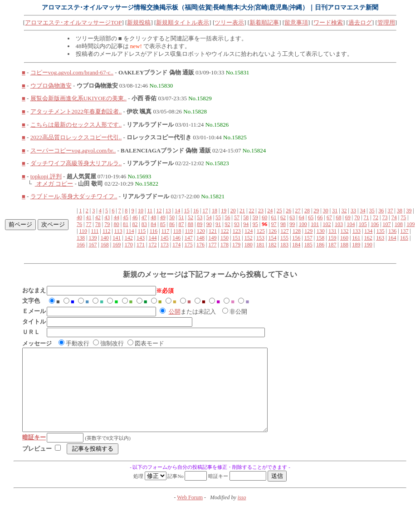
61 (274, 217)
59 (255, 217)
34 (362, 211)
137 (405, 231)
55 (218, 217)
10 (141, 211)
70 (357, 217)
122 (225, 231)
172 (152, 245)
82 (135, 224)
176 (200, 245)
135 (381, 231)
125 (261, 231)
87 (181, 224)
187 (332, 245)
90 (209, 224)
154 (273, 238)
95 (255, 224)
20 (233, 211)
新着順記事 (264, 22)
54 (209, 217)
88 (190, 224)
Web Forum (190, 514)
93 (237, 224)
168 (105, 245)
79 (107, 224)
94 (246, 224)
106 (375, 224)
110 (83, 231)
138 (81, 238)
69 (348, 217)
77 (88, 224)
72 (376, 217)
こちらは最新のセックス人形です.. (76, 125)
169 (117, 245)
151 (236, 238)
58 (246, 217)
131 (332, 231)
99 (292, 224)
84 (153, 224)
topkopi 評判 (46, 176)
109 (410, 224)
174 (176, 245)
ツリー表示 (229, 22)
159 (332, 238)
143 (141, 238)
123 (237, 231)
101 (315, 224)
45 (126, 217)
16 (196, 211)
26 (288, 211)
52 (190, 217)
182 (273, 245)
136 (392, 231)
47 (144, 217)
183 (284, 245)
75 (403, 217)
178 (225, 245)
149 (212, 238)
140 (105, 238)
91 (218, 224)
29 (316, 211)
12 (159, 211)
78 (98, 224)
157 (308, 238)
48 (153, 217)
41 (88, 217)
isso (242, 514)
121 (213, 231)
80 (117, 224)
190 (368, 245)
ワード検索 (328, 22)
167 (93, 245)
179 (236, 245)
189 (356, 245)
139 (93, 238)
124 (249, 231)
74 (394, 217)
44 (117, 217)
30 (326, 211)
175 (189, 245)
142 (129, 238)
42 (98, 217)
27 (298, 211)
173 (165, 245)
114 (130, 231)
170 (129, 245)
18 (215, 211)
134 (368, 231)
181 (260, 245)
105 (363, 224)
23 (261, 211)
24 (270, 211)
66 (320, 217)
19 (224, 211)
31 (335, 211)
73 (385, 217)
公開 (175, 312)
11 (150, 211)
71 (366, 217)
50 (172, 217)
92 (228, 224)
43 (107, 217)
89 (200, 224)
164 (392, 238)
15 (187, 211)
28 (307, 211)
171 (141, 245)
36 (381, 211)
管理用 (386, 22)
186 (320, 245)
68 (338, 217)
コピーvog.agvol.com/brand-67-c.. (72, 72)
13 (168, 211)
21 (242, 211)
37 (391, 211)
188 (344, 245)
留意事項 (296, 22)
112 (107, 231)
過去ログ (360, 22)
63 (292, 217)
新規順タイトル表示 (183, 22)
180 (249, 245)
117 (166, 231)
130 (321, 231)
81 (126, 224)
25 (279, 211)
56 (228, 217)
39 (409, 211)
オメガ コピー (54, 184)
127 (284, 231)
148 (200, 238)
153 (260, 238)
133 (357, 231)
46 (135, 217)
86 (172, 224)
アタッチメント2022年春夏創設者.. (76, 111)
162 (368, 238)
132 (345, 231)
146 (176, 238)
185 (308, 245)
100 (303, 224)
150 (225, 238)
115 (142, 231)
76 (79, 224)
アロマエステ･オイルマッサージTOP (73, 22)
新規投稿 (139, 22)
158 (320, 238)
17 (205, 211)
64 (302, 217)
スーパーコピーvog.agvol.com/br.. (73, 150)
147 (189, 238)
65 (311, 217)
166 (81, 245)
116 (154, 231)
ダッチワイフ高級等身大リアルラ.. (76, 163)
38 (400, 211)
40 (79, 217)
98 (283, 224)
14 (177, 211)
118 (177, 231)
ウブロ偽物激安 (51, 86)
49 (163, 217)
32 (344, 211)
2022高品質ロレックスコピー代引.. (76, 137)
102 (327, 224)
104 (351, 224)
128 (297, 231)
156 (296, 238)
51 (181, 217)
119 (189, 231)
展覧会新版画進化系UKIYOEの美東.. (78, 98)
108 (399, 224)
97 (274, 224)
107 (387, 224)
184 (296, 245)
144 (152, 238)
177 (212, 245)
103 (339, 224)
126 (273, 231)
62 (283, 217)
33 (353, 211)
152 (249, 238)
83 (144, 224)
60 (264, 217)
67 (329, 217)
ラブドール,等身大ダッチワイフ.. (74, 196)
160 (344, 238)
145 (165, 238)
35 (372, 211)
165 (404, 238)
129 (308, 231)
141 (117, 238)
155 (284, 238)
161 (356, 238)
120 (201, 231)
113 (118, 231)
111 (95, 231)
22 (252, 211)
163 (380, 238)
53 (200, 217)
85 (163, 224)
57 (237, 217)
